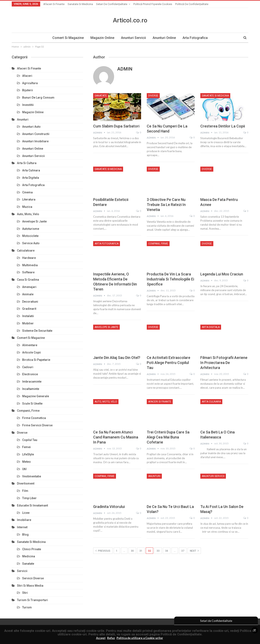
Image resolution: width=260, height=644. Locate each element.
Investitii (28, 105)
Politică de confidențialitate (192, 4)
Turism (27, 607)
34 (167, 551)
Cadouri (28, 367)
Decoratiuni (30, 302)
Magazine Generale (36, 396)
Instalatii (28, 316)
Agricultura (30, 83)
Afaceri (27, 76)
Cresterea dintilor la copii (223, 126)
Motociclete (30, 236)
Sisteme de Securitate (37, 331)
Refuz (111, 638)
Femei (26, 447)
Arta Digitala (211, 327)
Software (28, 272)
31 (141, 551)
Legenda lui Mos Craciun (222, 274)
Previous (103, 551)
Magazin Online (102, 38)
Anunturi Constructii (36, 134)
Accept (101, 638)
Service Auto (31, 243)
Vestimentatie (32, 476)
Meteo (26, 462)
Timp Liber (29, 498)
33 (158, 551)
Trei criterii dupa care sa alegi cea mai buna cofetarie (168, 437)
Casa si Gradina (28, 280)
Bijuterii (28, 90)
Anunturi (154, 476)
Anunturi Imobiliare (35, 141)
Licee (26, 513)
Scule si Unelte (32, 404)
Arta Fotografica (196, 38)
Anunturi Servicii (133, 38)
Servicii (22, 571)
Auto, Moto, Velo (106, 402)
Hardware (29, 258)
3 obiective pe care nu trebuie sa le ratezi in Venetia (166, 205)
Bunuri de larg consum (38, 98)
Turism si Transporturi (32, 600)
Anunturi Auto (31, 127)
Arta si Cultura (27, 163)
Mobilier (28, 323)
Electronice (30, 374)
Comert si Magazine (67, 38)
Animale (28, 294)
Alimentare (30, 345)
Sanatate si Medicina (80, 4)
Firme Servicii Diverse (37, 425)
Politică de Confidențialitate (181, 634)
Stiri (25, 593)
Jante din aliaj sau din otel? (117, 358)
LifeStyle (28, 454)
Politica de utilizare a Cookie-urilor (140, 638)
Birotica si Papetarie (36, 360)
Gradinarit (29, 309)
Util (24, 469)
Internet (22, 527)
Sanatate (101, 96)
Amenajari (29, 287)
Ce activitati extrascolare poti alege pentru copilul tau (169, 363)
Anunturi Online (165, 38)
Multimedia (30, 265)
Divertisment (26, 483)
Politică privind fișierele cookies (153, 4)
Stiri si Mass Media (30, 586)
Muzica (27, 207)
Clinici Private (32, 549)
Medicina (29, 556)
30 (132, 551)
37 (183, 551)
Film (25, 491)
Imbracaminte (32, 382)
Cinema (27, 192)
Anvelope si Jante (106, 327)
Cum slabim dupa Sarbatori (116, 126)
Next (194, 551)
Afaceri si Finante (54, 4)
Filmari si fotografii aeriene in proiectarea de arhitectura (224, 363)
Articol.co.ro (130, 20)
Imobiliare (24, 520)
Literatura (29, 199)
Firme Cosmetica (34, 418)
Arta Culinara (211, 402)
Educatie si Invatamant (32, 505)
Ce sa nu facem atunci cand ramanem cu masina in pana (116, 437)
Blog (25, 535)
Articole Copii (32, 352)
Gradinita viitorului (109, 507)
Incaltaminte (31, 389)
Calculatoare (26, 251)
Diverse (153, 96)
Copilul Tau (30, 440)
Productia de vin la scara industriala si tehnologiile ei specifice (170, 279)
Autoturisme (31, 229)
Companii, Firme (158, 244)
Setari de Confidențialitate (112, 4)
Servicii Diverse (33, 578)
